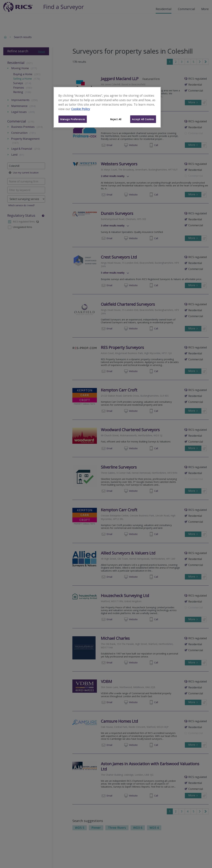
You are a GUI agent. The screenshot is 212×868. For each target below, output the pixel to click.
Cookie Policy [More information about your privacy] (81, 109)
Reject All (116, 119)
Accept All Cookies (143, 119)
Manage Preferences (73, 119)
